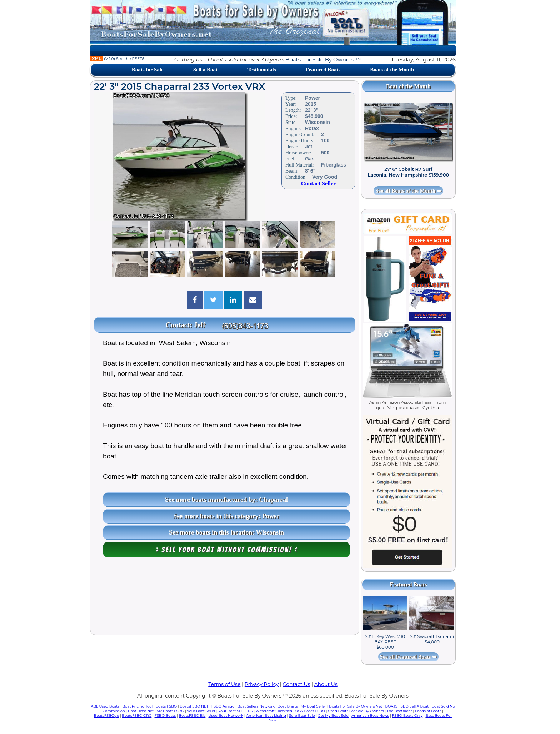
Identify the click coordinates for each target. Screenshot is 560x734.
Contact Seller (318, 183)
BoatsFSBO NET (194, 706)
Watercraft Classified (274, 711)
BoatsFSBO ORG (137, 716)
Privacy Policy (262, 684)
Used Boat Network (226, 716)
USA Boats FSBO (310, 711)
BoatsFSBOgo (106, 716)
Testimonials (261, 70)
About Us (326, 684)
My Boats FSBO (170, 711)
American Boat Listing (266, 716)
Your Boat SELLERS (235, 711)
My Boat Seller (314, 706)
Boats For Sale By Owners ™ (323, 59)
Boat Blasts (287, 706)
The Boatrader (399, 711)
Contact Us (297, 684)
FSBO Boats (165, 716)
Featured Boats (323, 70)
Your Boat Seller (201, 711)
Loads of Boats (428, 711)
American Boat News (370, 716)
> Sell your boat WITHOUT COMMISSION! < (227, 550)
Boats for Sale (148, 70)
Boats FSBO (166, 706)
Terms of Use (224, 684)
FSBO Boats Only (407, 716)
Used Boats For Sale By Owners (356, 711)
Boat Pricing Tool (137, 706)
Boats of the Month (392, 70)
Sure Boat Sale (302, 716)
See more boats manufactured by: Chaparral (226, 500)
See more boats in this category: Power (226, 516)
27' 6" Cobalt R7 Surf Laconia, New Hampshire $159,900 (409, 172)
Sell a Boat (205, 70)
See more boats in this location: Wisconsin (226, 532)
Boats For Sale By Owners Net (356, 706)
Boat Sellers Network (256, 706)
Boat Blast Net (141, 711)
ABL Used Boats (105, 706)
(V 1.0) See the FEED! (117, 59)
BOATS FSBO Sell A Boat (407, 706)
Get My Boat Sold (333, 716)
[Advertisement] (225, 598)
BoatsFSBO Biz (192, 716)
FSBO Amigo (223, 706)
